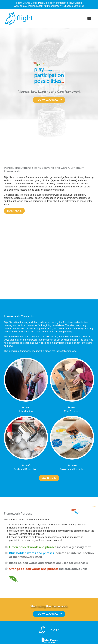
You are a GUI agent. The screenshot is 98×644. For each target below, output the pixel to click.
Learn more (14, 211)
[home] (18, 19)
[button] (89, 19)
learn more (49, 478)
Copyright (54, 630)
